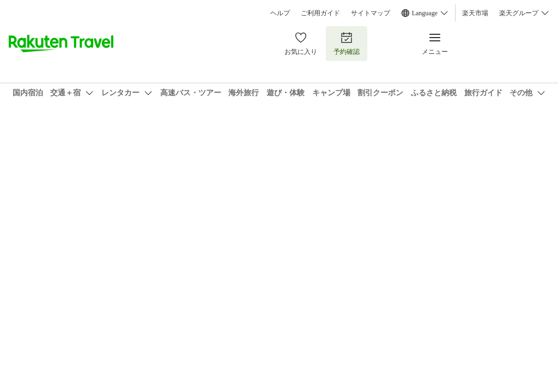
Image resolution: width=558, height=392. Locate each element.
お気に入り (301, 43)
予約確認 (347, 43)
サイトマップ (371, 13)
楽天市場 (475, 13)
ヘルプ (280, 13)
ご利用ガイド (320, 13)
